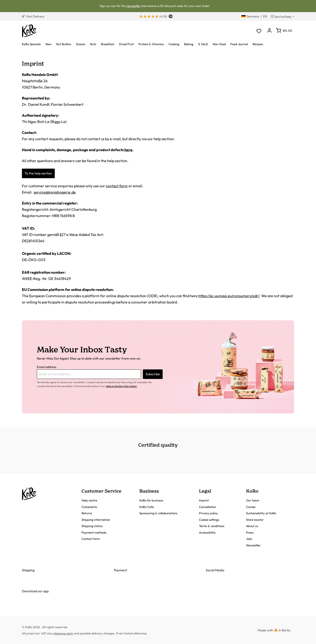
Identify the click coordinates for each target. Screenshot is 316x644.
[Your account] (269, 31)
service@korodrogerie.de (55, 192)
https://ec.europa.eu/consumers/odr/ (229, 296)
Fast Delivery (33, 16)
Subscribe (153, 374)
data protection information (121, 386)
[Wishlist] (259, 31)
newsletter (133, 6)
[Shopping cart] (284, 31)
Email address (47, 367)
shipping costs (63, 633)
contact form (117, 186)
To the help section (38, 173)
